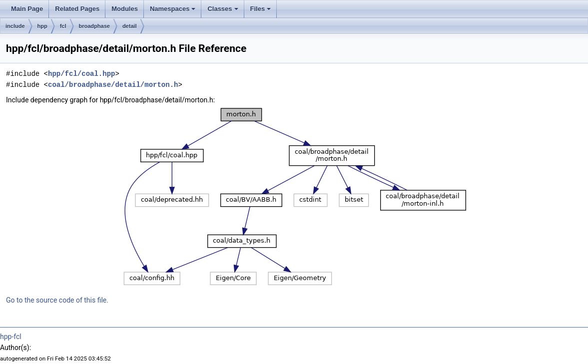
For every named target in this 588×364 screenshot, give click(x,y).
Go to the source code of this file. (57, 300)
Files (261, 9)
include (15, 26)
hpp (42, 26)
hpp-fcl (11, 337)
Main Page (27, 9)
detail (130, 26)
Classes (223, 9)
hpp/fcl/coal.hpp (81, 74)
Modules (125, 9)
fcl (63, 26)
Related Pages (77, 9)
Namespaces (173, 9)
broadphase (94, 26)
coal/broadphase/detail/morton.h (113, 85)
